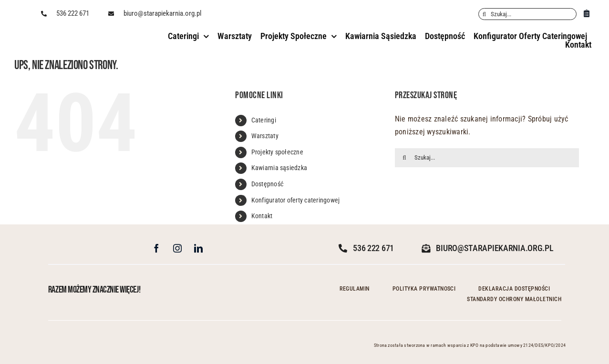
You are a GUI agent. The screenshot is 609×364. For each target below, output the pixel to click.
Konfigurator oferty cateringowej (296, 200)
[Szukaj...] (527, 14)
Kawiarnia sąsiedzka (279, 168)
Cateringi (264, 120)
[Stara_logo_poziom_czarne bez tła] (58, 34)
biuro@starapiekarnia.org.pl (162, 13)
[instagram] (177, 248)
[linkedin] (198, 248)
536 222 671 (73, 13)
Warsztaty (265, 136)
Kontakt (262, 216)
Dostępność (267, 184)
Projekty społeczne (277, 152)
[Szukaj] (484, 14)
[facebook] (156, 248)
